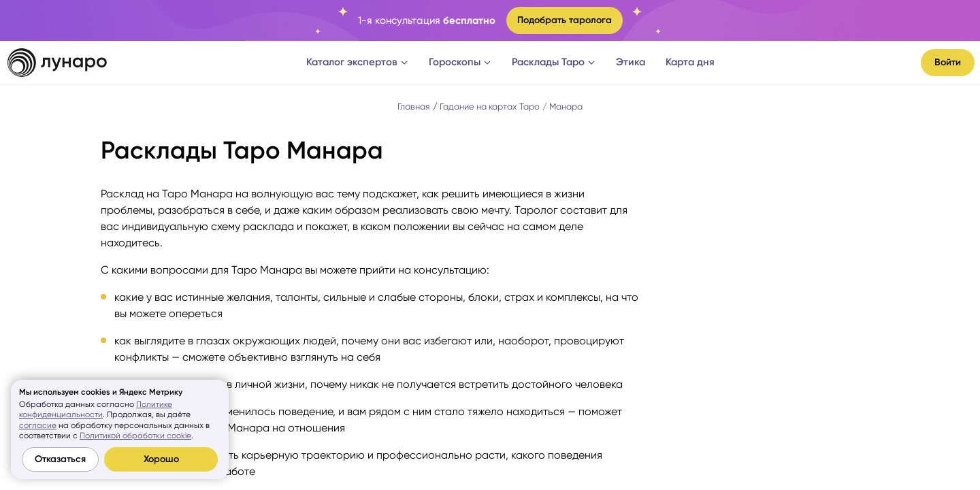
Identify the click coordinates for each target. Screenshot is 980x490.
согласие (38, 425)
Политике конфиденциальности (96, 410)
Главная (414, 107)
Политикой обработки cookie (135, 436)
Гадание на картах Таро (490, 107)
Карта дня (690, 62)
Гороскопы (460, 62)
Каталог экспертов (357, 62)
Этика (631, 62)
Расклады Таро (554, 62)
